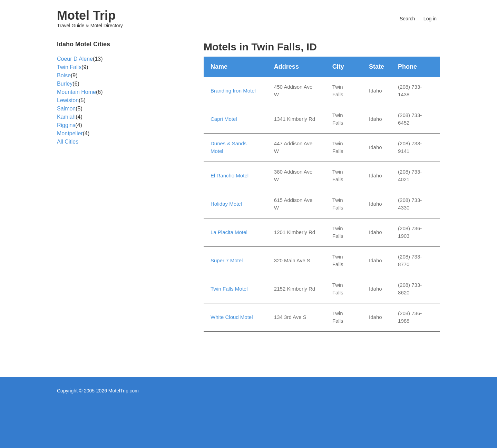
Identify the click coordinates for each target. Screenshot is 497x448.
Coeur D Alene (75, 59)
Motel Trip (86, 15)
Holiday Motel (226, 204)
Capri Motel (224, 119)
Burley (65, 84)
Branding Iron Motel (233, 91)
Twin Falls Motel (229, 289)
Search (407, 19)
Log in (430, 19)
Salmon (66, 109)
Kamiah (66, 117)
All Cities (68, 142)
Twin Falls (69, 67)
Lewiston (68, 100)
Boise (64, 75)
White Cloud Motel (232, 317)
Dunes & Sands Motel (228, 147)
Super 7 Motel (227, 260)
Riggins (66, 125)
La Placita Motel (229, 232)
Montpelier (70, 133)
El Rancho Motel (230, 176)
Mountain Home (76, 92)
